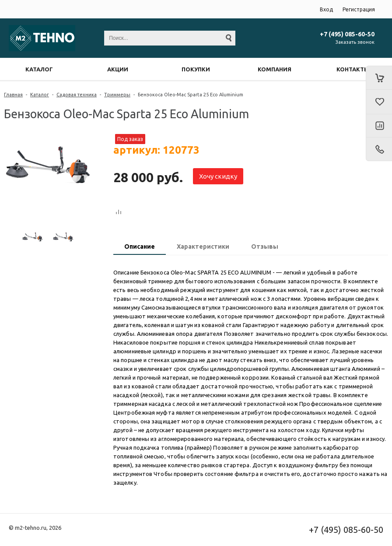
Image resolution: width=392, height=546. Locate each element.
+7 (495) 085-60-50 (347, 34)
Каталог (40, 95)
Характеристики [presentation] (203, 247)
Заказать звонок (355, 42)
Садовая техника (77, 95)
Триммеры (117, 95)
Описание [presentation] (140, 247)
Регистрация (359, 9)
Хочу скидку (218, 176)
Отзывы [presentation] (265, 247)
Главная (13, 95)
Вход (326, 9)
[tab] (140, 247)
